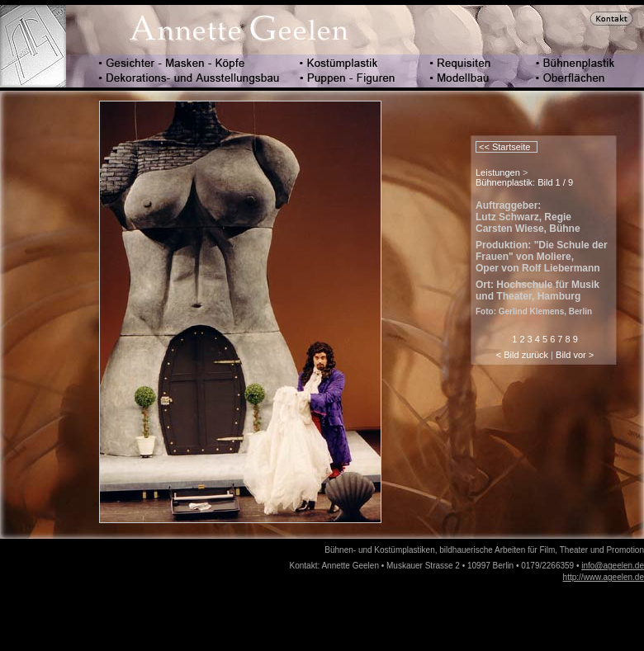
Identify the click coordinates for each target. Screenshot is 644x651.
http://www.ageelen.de (604, 577)
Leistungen (498, 172)
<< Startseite (503, 147)
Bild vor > (575, 355)
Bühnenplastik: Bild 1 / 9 (524, 182)
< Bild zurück (522, 355)
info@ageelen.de (613, 566)
